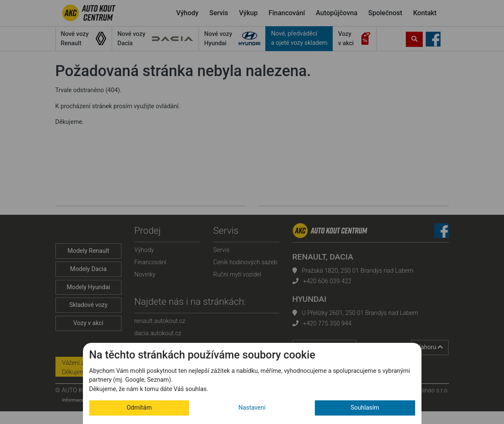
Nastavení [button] (252, 408)
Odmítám (139, 408)
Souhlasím (365, 408)
